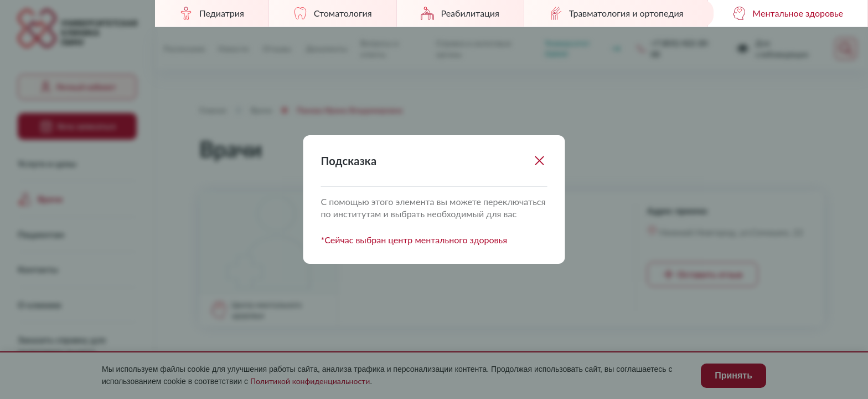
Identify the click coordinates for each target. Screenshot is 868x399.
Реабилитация (460, 13)
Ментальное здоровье (788, 13)
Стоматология (333, 13)
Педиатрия (212, 13)
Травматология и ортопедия (616, 13)
